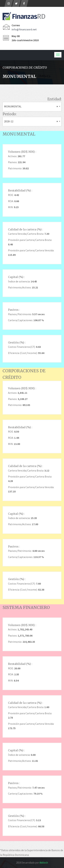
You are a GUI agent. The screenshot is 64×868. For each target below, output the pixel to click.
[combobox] (32, 107)
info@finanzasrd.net (24, 29)
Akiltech (44, 863)
